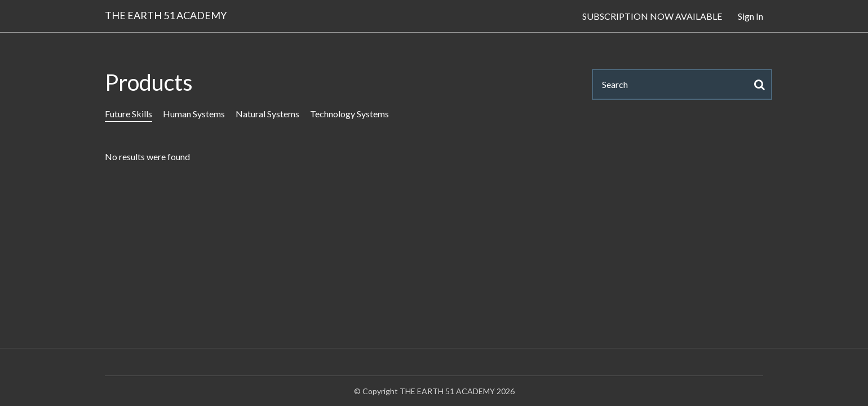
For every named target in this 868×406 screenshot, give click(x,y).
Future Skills (129, 114)
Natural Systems (267, 114)
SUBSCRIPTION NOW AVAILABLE (652, 16)
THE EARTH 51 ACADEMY (166, 15)
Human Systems (194, 114)
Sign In (750, 16)
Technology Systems (349, 114)
